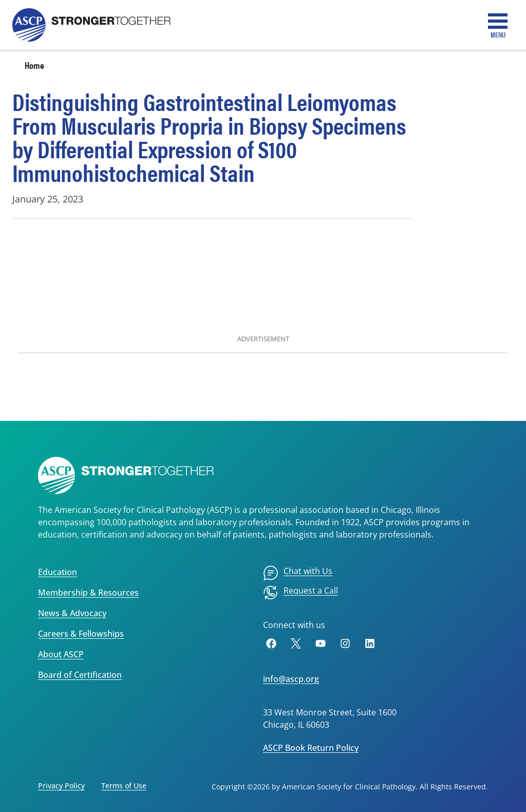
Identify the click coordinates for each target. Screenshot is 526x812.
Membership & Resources (88, 593)
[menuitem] (298, 573)
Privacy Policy (61, 786)
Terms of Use (124, 786)
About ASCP (61, 654)
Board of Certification (80, 675)
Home (34, 65)
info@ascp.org (291, 679)
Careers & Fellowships (81, 634)
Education (58, 572)
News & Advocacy (72, 613)
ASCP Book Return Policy (311, 748)
